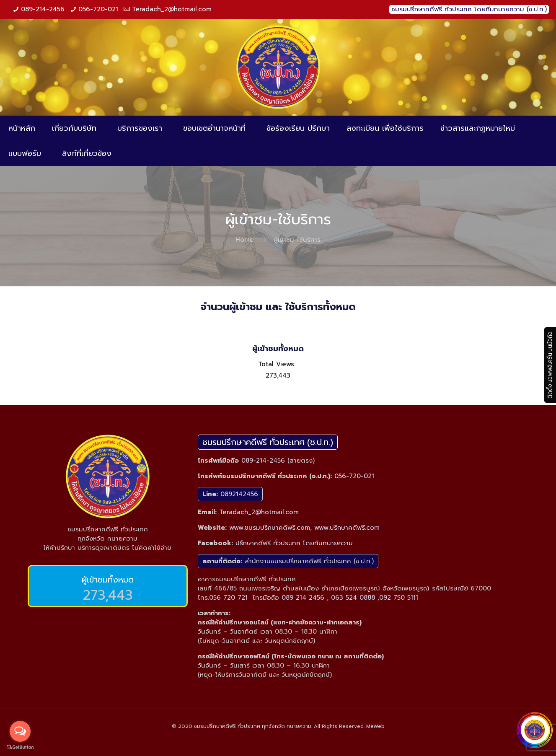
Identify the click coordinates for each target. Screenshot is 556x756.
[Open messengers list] (20, 731)
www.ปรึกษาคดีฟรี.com (347, 528)
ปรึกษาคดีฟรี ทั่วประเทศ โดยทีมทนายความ (294, 543)
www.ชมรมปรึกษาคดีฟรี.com (270, 528)
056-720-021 (98, 9)
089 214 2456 (303, 598)
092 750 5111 (399, 598)
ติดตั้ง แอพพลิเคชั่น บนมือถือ (550, 365)
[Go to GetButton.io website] (20, 747)
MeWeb (375, 726)
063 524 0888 (353, 598)
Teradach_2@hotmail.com (172, 9)
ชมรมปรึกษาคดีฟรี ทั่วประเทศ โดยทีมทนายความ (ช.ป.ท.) (469, 9)
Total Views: (278, 364)
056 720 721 (228, 598)
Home (245, 240)
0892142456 (239, 494)
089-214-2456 (43, 9)
